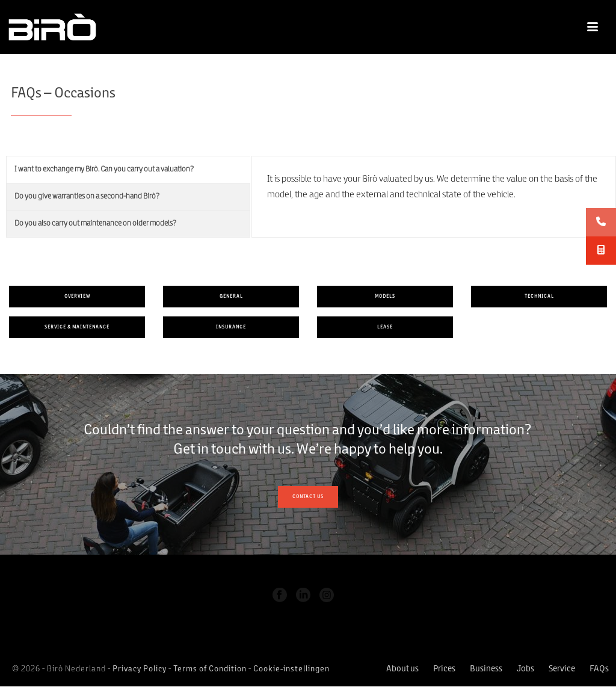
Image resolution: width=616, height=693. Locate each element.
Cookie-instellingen (291, 669)
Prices (444, 669)
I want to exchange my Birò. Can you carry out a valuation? (104, 169)
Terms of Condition (210, 669)
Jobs (525, 669)
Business (486, 669)
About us (402, 669)
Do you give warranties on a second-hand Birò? (87, 196)
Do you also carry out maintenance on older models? (96, 223)
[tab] (128, 170)
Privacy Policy (140, 669)
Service (562, 669)
